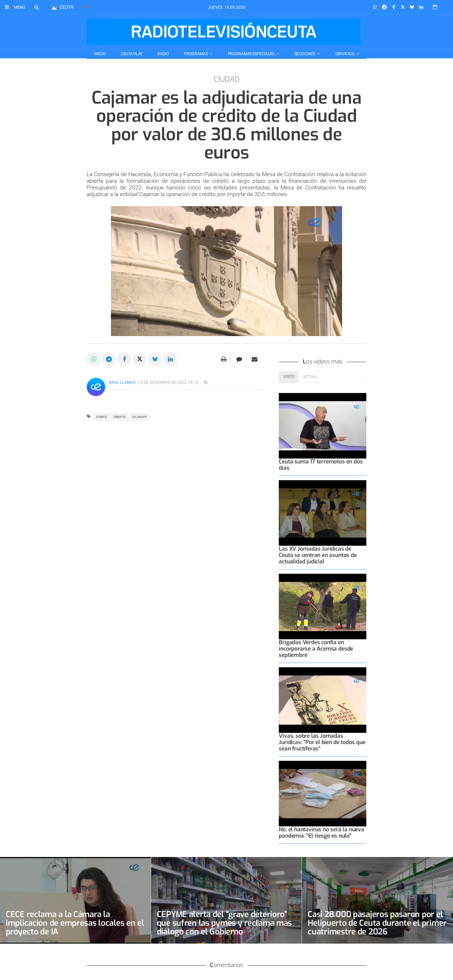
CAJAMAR (139, 417)
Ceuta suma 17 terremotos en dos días (321, 465)
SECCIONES (305, 54)
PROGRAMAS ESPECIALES (252, 54)
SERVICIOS (345, 54)
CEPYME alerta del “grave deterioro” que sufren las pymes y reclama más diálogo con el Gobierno (224, 923)
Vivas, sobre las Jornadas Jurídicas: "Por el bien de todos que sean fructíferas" (322, 742)
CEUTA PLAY (132, 54)
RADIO (163, 54)
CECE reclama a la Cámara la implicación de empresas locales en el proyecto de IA (75, 923)
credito (120, 417)
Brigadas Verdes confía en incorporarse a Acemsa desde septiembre (316, 649)
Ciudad (102, 417)
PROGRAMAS (196, 54)
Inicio (100, 54)
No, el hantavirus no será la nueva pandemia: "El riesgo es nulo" (321, 833)
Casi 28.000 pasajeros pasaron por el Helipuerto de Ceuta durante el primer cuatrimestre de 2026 (377, 923)
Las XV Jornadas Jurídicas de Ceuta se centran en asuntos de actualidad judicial (318, 555)
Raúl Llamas (122, 382)
